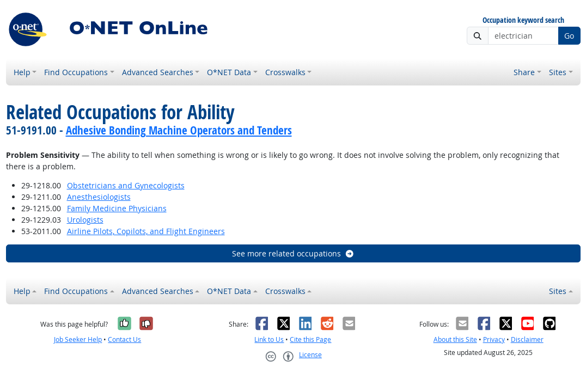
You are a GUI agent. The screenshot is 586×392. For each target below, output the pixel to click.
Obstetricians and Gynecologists (126, 185)
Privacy (494, 339)
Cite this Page (310, 339)
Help (22, 72)
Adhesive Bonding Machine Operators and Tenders (179, 130)
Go (569, 36)
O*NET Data (229, 72)
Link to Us (269, 339)
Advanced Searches (158, 72)
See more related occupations (293, 253)
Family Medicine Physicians (117, 208)
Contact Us (124, 339)
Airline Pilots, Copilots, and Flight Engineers (146, 231)
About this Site (455, 339)
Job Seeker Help (78, 339)
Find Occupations (76, 72)
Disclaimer (527, 339)
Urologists (85, 220)
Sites (558, 72)
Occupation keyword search (523, 20)
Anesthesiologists (99, 197)
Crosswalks (285, 72)
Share (524, 72)
